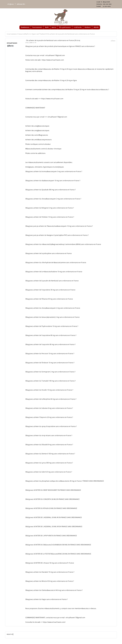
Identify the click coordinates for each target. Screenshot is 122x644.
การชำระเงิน (78, 27)
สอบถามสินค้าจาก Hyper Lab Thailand (32, 34)
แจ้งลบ (113, 41)
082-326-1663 (107, 4)
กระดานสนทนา (12, 34)
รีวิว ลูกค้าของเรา (65, 27)
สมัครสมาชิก (21, 4)
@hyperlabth (106, 2)
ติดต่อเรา (88, 27)
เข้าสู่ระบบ (11, 4)
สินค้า (47, 27)
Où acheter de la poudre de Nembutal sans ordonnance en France (71, 34)
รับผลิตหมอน (25, 27)
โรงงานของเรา (37, 27)
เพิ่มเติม (96, 27)
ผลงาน (54, 27)
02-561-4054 (107, 6)
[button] (102, 27)
